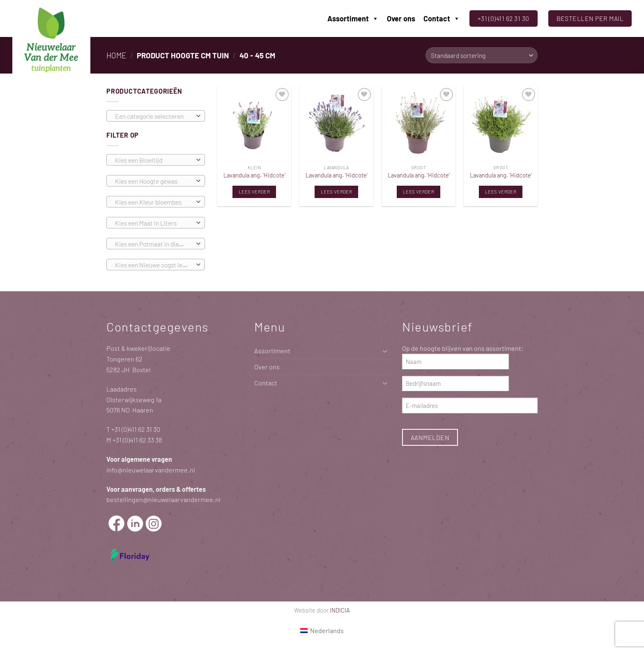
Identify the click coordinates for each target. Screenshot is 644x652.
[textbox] (154, 116)
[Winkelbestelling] (482, 55)
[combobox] (156, 116)
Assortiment (353, 18)
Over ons (401, 18)
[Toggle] (385, 351)
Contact (442, 18)
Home (116, 55)
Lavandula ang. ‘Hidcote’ (254, 175)
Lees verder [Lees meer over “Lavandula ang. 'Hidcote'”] (254, 191)
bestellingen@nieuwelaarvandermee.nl (163, 499)
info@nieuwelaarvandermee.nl (151, 470)
